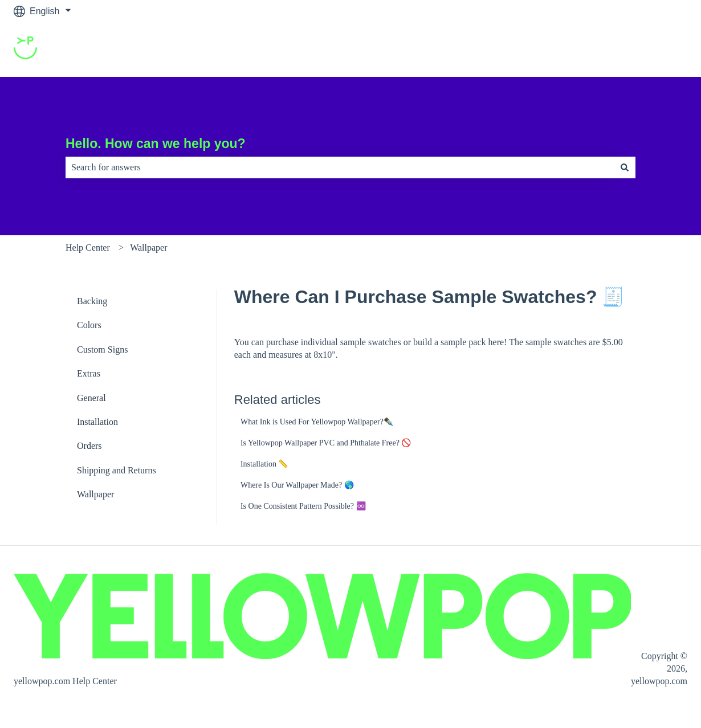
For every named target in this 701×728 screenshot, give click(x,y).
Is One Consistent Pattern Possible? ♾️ (303, 506)
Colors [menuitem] (89, 325)
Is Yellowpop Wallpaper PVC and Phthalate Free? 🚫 (326, 443)
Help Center (88, 248)
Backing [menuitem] (92, 301)
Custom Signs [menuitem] (102, 349)
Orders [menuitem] (89, 446)
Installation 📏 (264, 464)
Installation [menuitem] (97, 422)
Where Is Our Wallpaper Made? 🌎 (297, 485)
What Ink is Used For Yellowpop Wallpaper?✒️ (317, 422)
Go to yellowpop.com (633, 49)
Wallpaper (148, 248)
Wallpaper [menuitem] (95, 494)
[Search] (625, 167)
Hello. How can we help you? (156, 144)
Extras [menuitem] (89, 373)
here (496, 342)
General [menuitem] (91, 398)
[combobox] (340, 167)
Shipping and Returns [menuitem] (117, 470)
